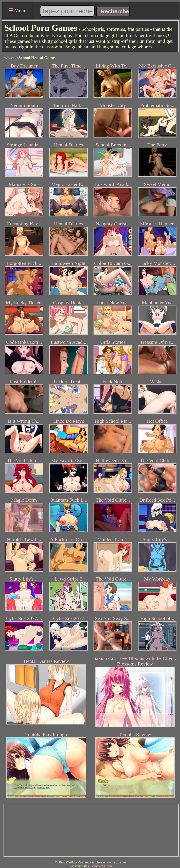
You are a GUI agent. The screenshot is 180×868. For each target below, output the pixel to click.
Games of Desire (102, 866)
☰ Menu (18, 10)
